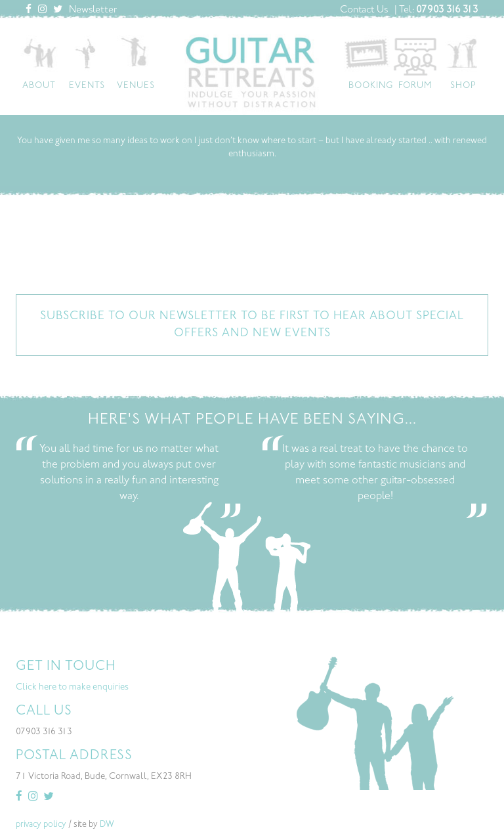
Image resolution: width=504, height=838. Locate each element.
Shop (463, 86)
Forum (415, 86)
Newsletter (93, 10)
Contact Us (364, 10)
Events (87, 86)
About (39, 86)
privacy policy (41, 825)
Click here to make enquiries (72, 688)
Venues (136, 86)
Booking (371, 86)
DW (107, 825)
